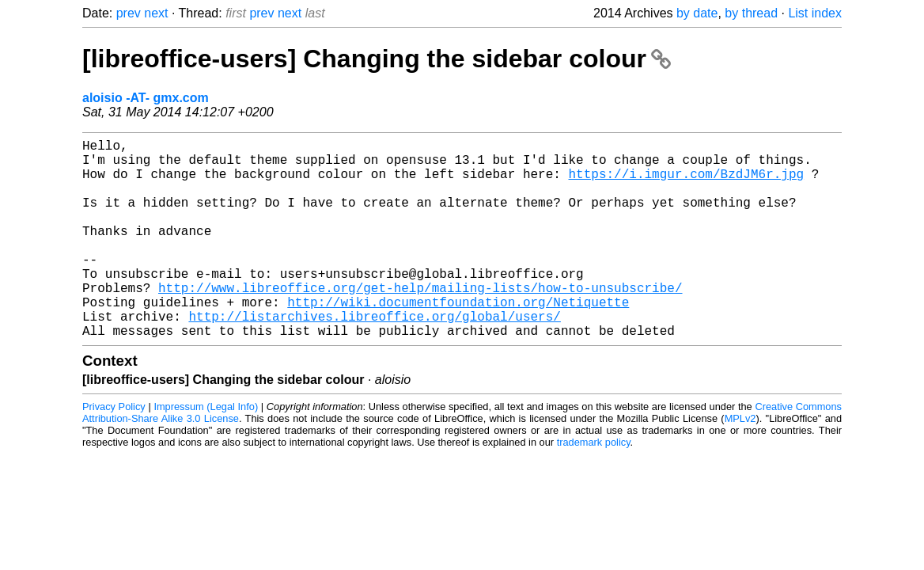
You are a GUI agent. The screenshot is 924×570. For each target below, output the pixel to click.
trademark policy (594, 486)
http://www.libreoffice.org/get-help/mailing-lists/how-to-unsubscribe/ (420, 322)
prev (129, 13)
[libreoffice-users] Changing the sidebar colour (377, 59)
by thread (751, 13)
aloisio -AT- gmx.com (146, 98)
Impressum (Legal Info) (206, 451)
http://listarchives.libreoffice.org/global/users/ (374, 357)
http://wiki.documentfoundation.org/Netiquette (458, 340)
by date (697, 13)
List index (815, 13)
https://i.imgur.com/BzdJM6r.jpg (686, 183)
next (156, 13)
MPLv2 (740, 463)
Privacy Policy (114, 451)
